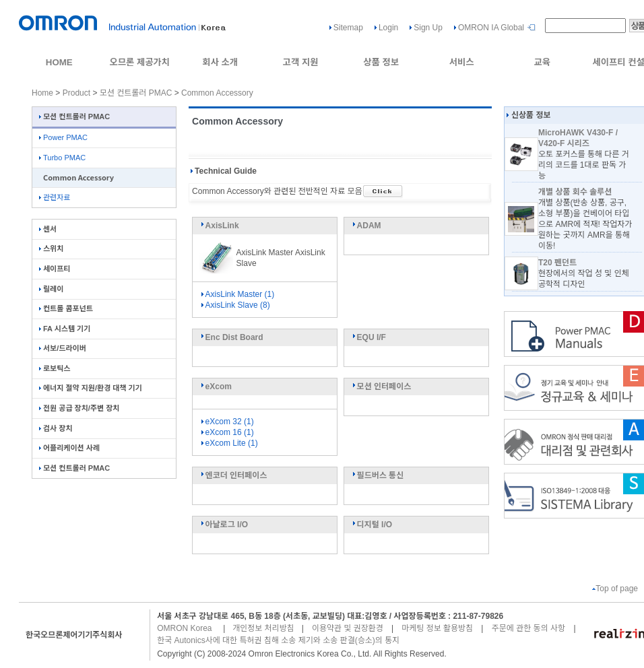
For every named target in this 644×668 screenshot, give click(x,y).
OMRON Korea (184, 628)
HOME (59, 62)
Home (42, 93)
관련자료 (55, 197)
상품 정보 (381, 62)
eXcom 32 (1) (227, 422)
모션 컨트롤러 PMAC (136, 93)
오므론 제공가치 (139, 62)
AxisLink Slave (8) (235, 305)
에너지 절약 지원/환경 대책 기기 (91, 388)
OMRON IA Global (491, 28)
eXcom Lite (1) (229, 443)
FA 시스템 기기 (65, 329)
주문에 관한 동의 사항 (528, 628)
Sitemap (348, 28)
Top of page (615, 589)
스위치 (51, 248)
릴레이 (51, 289)
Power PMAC (63, 137)
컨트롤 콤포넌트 (66, 308)
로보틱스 (55, 368)
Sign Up (428, 28)
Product (76, 93)
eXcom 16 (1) (227, 432)
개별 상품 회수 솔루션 (575, 192)
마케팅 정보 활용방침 (437, 628)
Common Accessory (217, 93)
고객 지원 (301, 62)
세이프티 (55, 269)
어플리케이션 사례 (69, 448)
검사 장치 (56, 428)
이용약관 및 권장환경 (348, 628)
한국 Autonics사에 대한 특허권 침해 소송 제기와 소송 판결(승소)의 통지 (278, 640)
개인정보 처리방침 (263, 628)
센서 (48, 229)
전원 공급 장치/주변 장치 (79, 408)
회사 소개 (220, 62)
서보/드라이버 (63, 348)
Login (388, 28)
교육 (542, 62)
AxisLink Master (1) (237, 294)
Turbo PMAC (62, 158)
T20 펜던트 (557, 263)
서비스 (462, 62)
